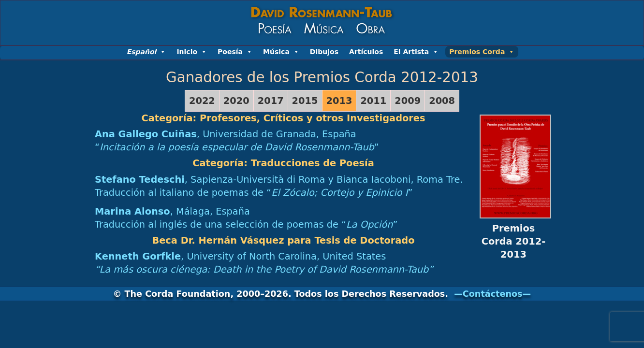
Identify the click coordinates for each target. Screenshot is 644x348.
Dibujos (324, 52)
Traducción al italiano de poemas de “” (254, 193)
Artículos (366, 52)
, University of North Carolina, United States (240, 256)
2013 (339, 101)
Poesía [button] (235, 52)
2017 (271, 101)
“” (237, 147)
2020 (236, 101)
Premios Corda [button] (482, 52)
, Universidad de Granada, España (226, 134)
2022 (202, 101)
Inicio (192, 52)
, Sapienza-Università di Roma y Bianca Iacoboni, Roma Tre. (279, 180)
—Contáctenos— (492, 294)
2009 (408, 101)
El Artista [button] (416, 52)
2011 (373, 101)
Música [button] (281, 52)
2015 (305, 101)
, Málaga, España (172, 211)
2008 (442, 101)
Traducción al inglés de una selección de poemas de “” (246, 225)
